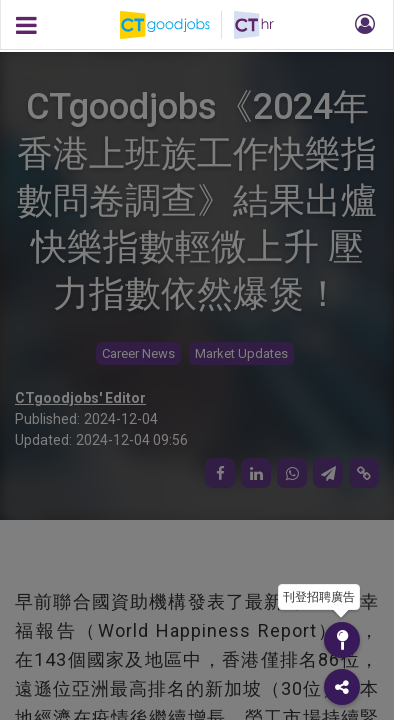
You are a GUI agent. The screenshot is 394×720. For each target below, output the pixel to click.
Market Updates (241, 353)
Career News (138, 353)
